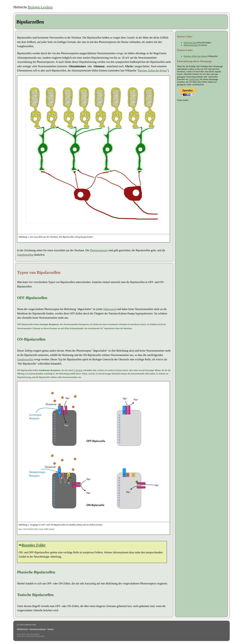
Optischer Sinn (190, 43)
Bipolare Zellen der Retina (152, 70)
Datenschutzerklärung (38, 629)
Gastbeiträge (194, 79)
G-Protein (78, 370)
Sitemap (50, 629)
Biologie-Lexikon (40, 7)
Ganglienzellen (25, 255)
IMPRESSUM (22, 629)
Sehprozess (109, 309)
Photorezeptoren (99, 250)
